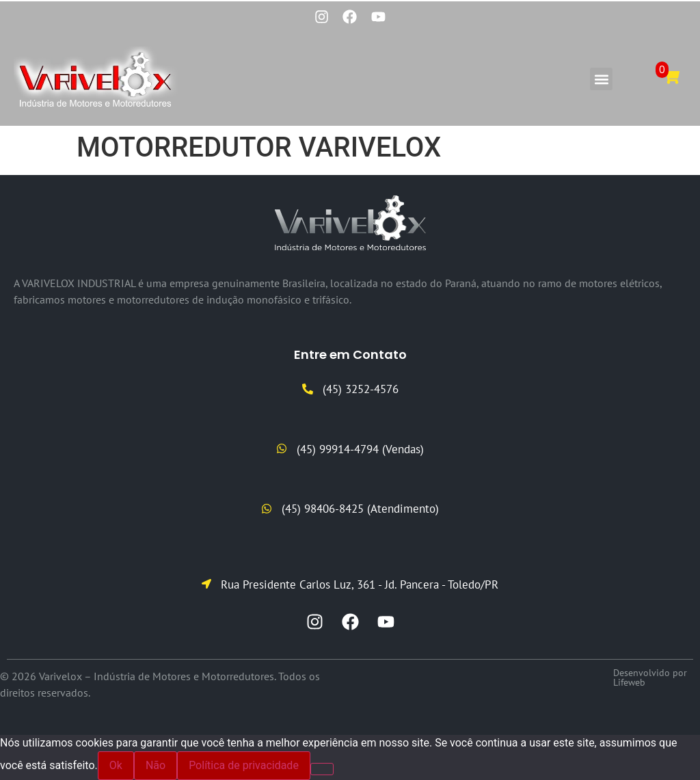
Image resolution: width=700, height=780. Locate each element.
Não (156, 765)
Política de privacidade (244, 765)
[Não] (322, 769)
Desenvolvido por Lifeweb (650, 677)
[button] (601, 80)
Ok (116, 765)
